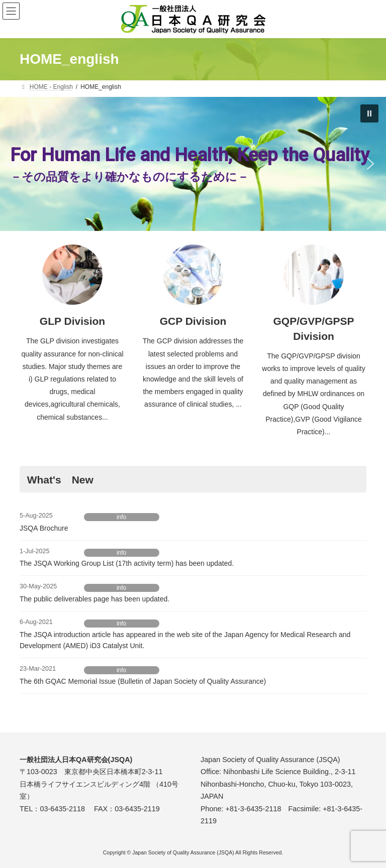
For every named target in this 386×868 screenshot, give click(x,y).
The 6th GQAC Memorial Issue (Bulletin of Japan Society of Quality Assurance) (143, 681)
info (121, 517)
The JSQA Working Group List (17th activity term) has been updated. (127, 563)
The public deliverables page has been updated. (94, 599)
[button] (369, 113)
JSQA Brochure (44, 528)
